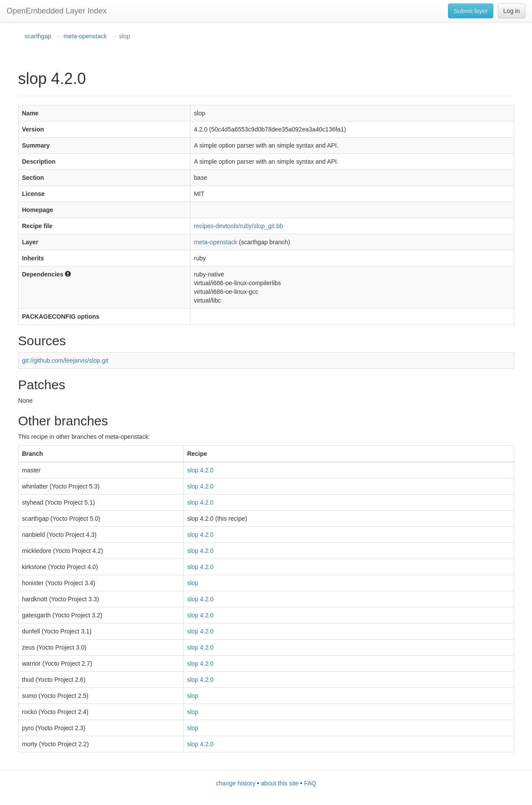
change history (236, 783)
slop (193, 583)
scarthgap (38, 36)
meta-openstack (85, 36)
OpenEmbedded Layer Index (57, 11)
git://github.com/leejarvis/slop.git (65, 360)
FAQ (310, 783)
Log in (512, 11)
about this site (280, 783)
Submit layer (471, 11)
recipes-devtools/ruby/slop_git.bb (239, 226)
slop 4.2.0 (200, 470)
